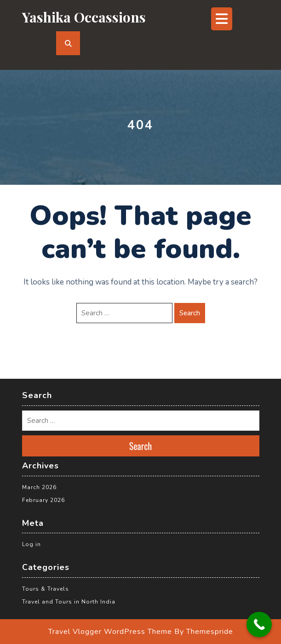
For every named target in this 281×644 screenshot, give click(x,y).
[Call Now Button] (259, 624)
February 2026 (43, 500)
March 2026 (39, 487)
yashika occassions (84, 17)
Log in (32, 544)
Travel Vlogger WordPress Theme (110, 632)
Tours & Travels (46, 589)
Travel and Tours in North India (69, 602)
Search (190, 313)
